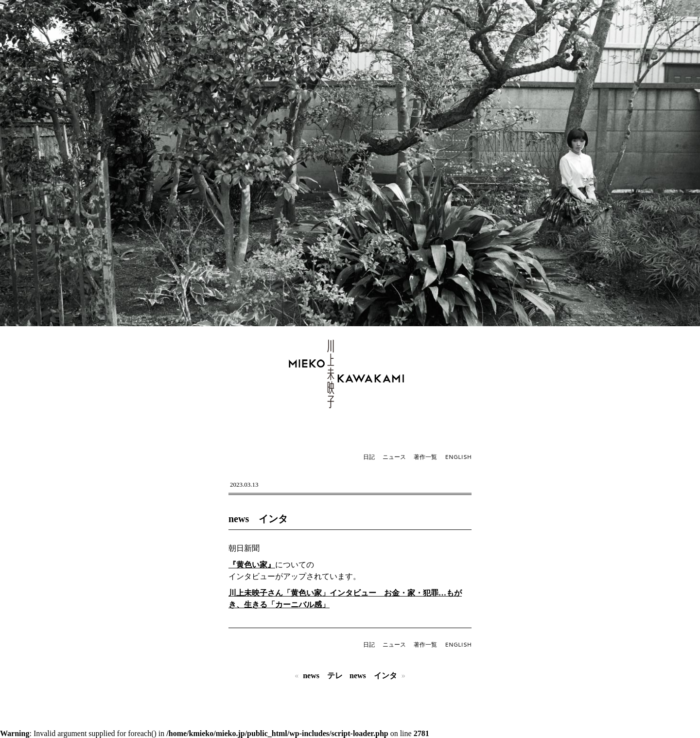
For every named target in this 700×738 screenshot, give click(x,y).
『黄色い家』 (252, 565)
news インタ (258, 519)
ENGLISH (458, 457)
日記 (369, 457)
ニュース (394, 457)
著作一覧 (425, 457)
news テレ (323, 676)
